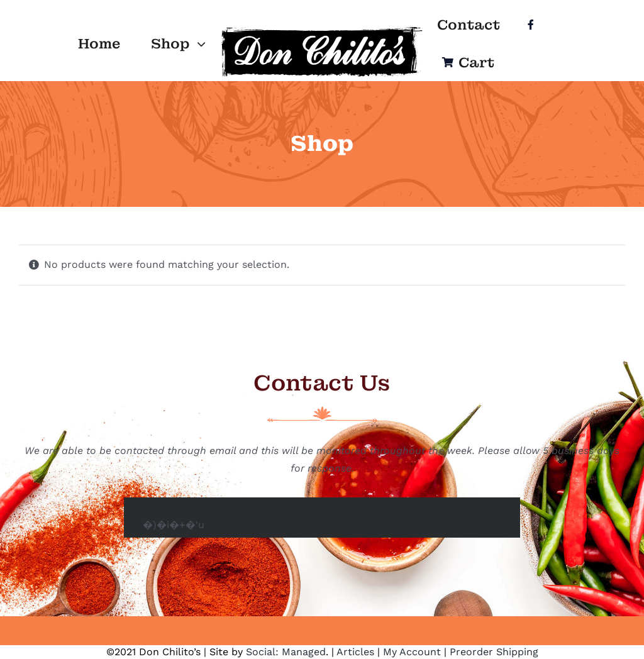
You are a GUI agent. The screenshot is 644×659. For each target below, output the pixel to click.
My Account (412, 652)
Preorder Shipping (494, 652)
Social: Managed (286, 652)
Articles (355, 652)
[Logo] (322, 29)
